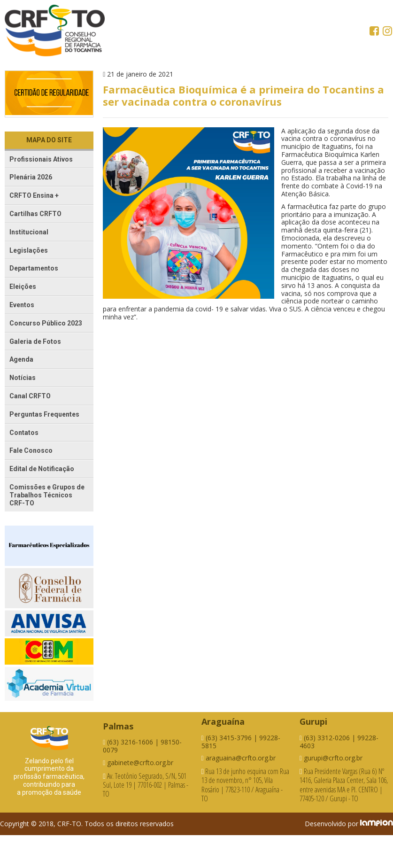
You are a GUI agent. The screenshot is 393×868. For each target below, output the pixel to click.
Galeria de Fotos (35, 341)
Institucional (29, 232)
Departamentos (34, 268)
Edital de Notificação (42, 469)
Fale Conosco (31, 450)
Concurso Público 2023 (46, 323)
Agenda (21, 359)
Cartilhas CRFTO (35, 214)
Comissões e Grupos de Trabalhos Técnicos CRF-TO (47, 495)
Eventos (22, 305)
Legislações (29, 250)
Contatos (24, 433)
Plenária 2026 (31, 177)
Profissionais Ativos (41, 159)
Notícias (23, 378)
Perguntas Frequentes (44, 414)
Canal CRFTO (30, 396)
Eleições (23, 287)
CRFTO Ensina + (34, 195)
